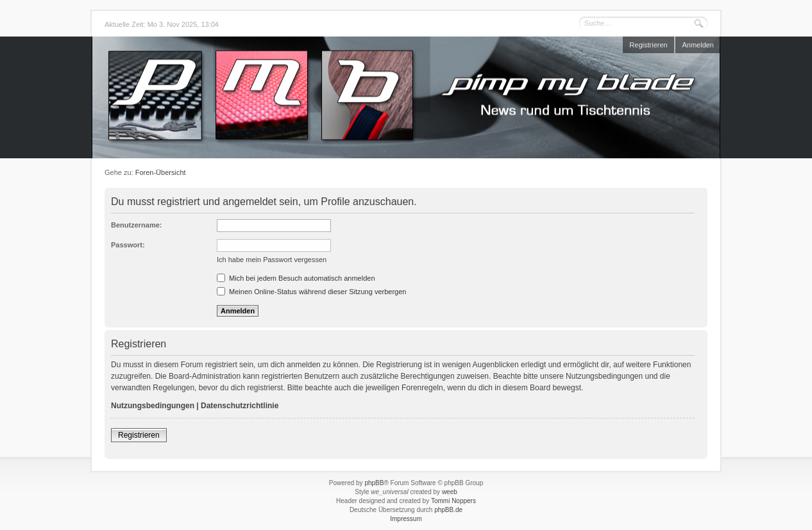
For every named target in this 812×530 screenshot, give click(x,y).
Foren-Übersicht (161, 172)
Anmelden (698, 45)
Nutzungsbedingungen (153, 406)
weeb (450, 492)
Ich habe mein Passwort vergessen (272, 260)
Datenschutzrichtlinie (240, 406)
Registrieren (648, 45)
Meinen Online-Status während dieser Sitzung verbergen (311, 292)
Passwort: (128, 245)
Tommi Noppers (453, 501)
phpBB (374, 483)
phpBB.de (448, 510)
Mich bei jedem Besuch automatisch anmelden (296, 278)
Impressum (406, 519)
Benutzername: (136, 225)
